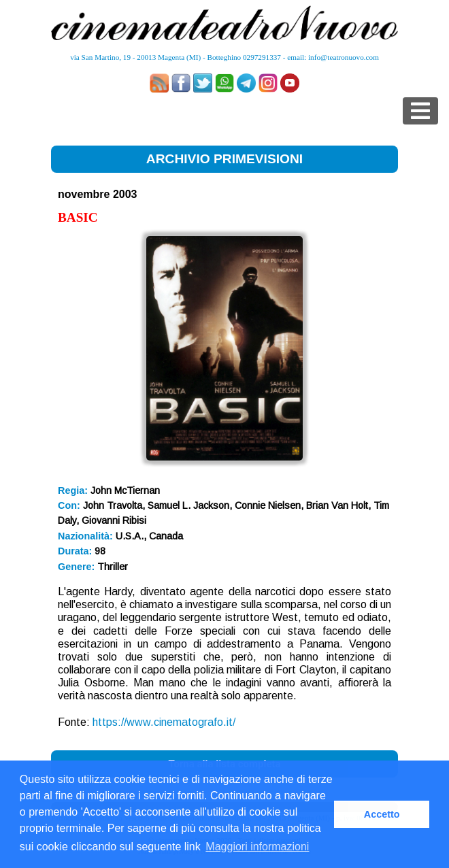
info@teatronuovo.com (344, 57)
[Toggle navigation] (420, 111)
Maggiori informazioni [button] (257, 847)
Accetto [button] (382, 814)
